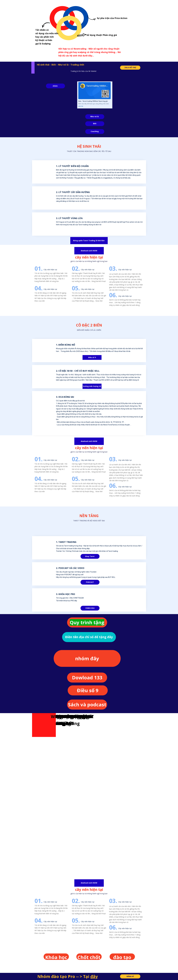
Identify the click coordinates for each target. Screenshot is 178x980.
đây (94, 976)
